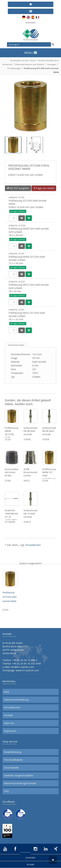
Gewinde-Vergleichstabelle (19, 776)
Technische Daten (16, 345)
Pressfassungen (14, 68)
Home (33, 60)
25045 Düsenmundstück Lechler (33, 472)
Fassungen (52, 64)
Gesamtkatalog (13, 752)
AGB (7, 692)
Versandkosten (33, 545)
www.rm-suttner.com (27, 670)
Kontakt (8, 715)
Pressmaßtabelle (13, 760)
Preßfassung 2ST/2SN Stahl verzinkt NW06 (9, 597)
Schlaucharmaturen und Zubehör (30, 64)
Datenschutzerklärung (16, 700)
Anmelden (31, 23)
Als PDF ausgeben (18, 188)
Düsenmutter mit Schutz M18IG (12, 472)
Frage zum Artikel (44, 188)
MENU (31, 53)
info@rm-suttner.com (22, 667)
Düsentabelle (11, 768)
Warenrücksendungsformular (20, 783)
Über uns (9, 723)
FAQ (6, 791)
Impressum (10, 731)
